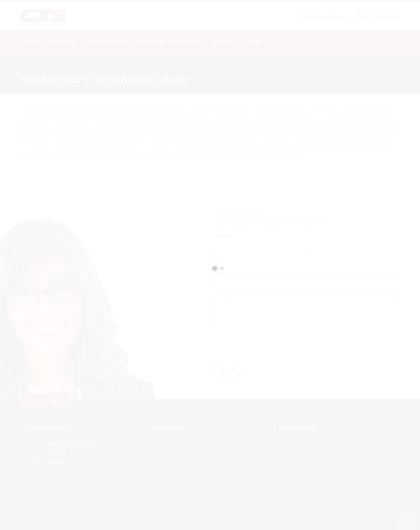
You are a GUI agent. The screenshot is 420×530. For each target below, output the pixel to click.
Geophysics (62, 42)
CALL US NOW (384, 11)
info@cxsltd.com (325, 17)
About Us (221, 42)
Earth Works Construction (169, 42)
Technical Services (107, 42)
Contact (253, 42)
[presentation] (267, 345)
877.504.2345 (385, 17)
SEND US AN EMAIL (322, 11)
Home (32, 42)
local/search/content (61, 69)
